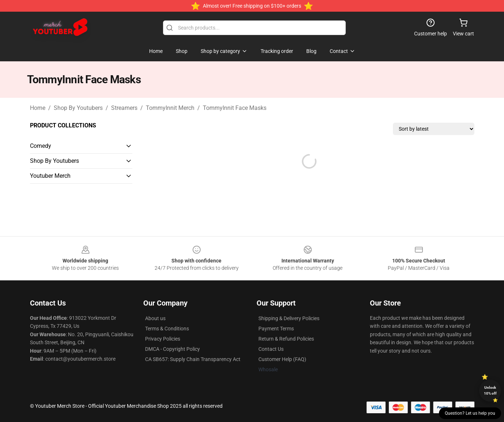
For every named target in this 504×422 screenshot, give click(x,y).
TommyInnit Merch (170, 108)
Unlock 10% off (490, 390)
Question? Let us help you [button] (470, 413)
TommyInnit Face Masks (235, 108)
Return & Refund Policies (286, 339)
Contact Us (271, 349)
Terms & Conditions (167, 329)
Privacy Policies (163, 339)
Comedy (41, 146)
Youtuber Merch (50, 176)
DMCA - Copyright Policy (173, 349)
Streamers (124, 108)
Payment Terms (276, 329)
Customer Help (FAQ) (282, 359)
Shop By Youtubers (78, 108)
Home (38, 108)
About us (155, 318)
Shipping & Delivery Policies (289, 318)
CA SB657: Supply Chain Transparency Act (193, 359)
